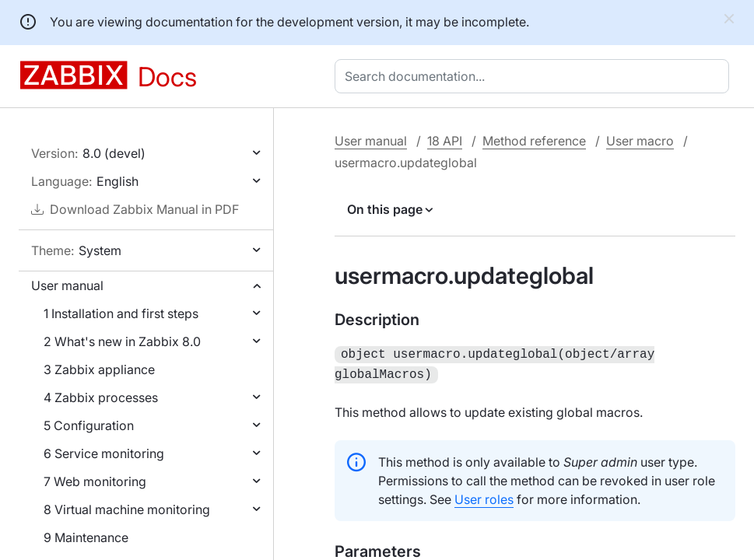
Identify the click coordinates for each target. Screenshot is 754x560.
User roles (484, 496)
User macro (640, 141)
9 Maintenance (86, 537)
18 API (445, 141)
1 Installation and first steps (121, 313)
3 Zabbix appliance (99, 369)
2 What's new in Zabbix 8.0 (122, 341)
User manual (67, 285)
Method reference (534, 141)
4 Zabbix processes (101, 397)
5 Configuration (89, 425)
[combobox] (535, 76)
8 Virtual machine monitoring (127, 509)
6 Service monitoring (104, 453)
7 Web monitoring (95, 481)
